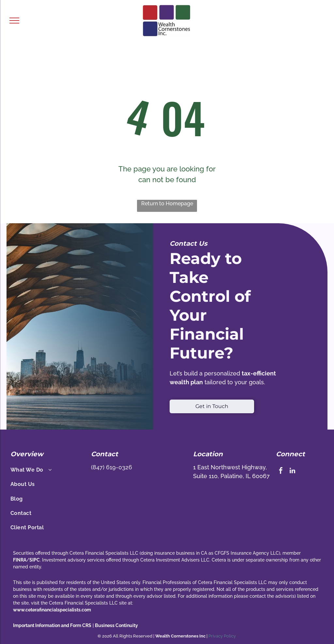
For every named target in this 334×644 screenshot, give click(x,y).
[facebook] (281, 471)
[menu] (14, 21)
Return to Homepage (167, 204)
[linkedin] (292, 471)
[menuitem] (47, 470)
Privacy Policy (223, 636)
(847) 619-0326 (112, 467)
